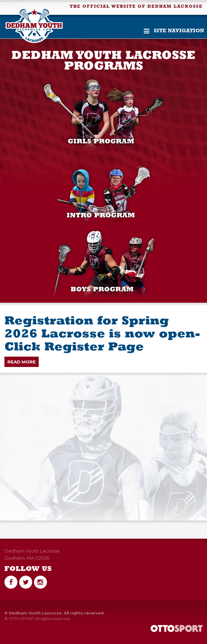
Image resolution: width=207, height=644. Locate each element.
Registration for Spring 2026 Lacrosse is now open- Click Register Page (102, 334)
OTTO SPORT (21, 619)
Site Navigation (174, 31)
